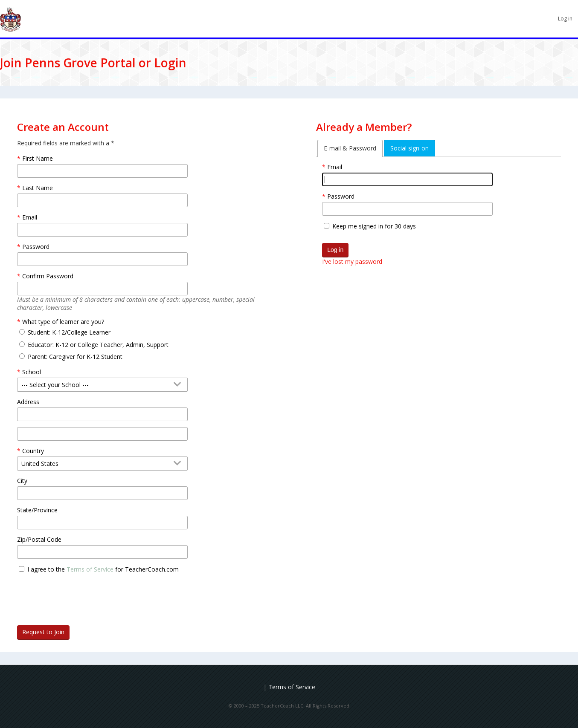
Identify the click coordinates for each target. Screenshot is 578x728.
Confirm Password (48, 276)
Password (341, 196)
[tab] (350, 148)
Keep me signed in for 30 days (374, 226)
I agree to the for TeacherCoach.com (103, 569)
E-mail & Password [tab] (350, 148)
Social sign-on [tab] (410, 148)
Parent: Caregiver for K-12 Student (75, 357)
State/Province (37, 510)
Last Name (38, 188)
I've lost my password (352, 261)
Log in (565, 19)
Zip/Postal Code (39, 539)
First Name (38, 158)
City (22, 481)
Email (335, 167)
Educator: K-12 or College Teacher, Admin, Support (98, 345)
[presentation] (82, 596)
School (32, 372)
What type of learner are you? (63, 322)
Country (33, 451)
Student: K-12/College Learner (69, 332)
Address (28, 402)
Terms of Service (90, 569)
